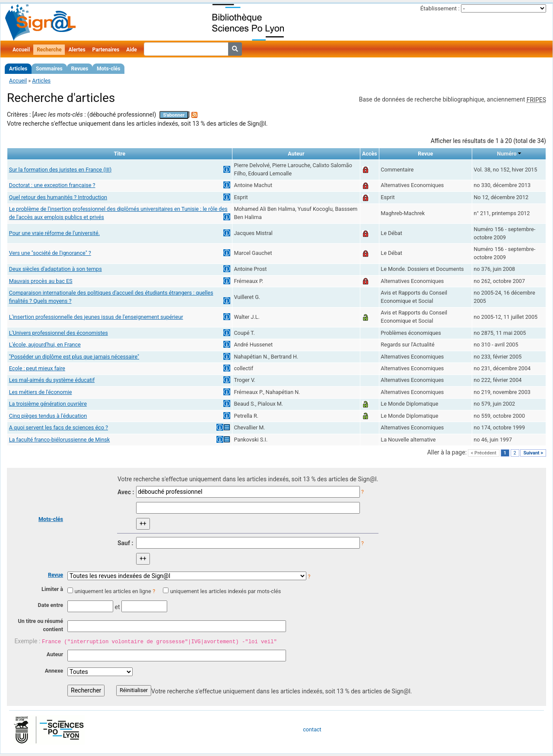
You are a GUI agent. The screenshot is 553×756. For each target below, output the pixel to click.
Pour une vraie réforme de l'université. (54, 233)
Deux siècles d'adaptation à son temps (56, 269)
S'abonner (174, 115)
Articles (18, 69)
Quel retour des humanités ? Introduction (58, 197)
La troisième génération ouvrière (48, 404)
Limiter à (52, 589)
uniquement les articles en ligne (113, 591)
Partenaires (106, 50)
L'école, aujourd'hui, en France (45, 345)
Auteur (55, 654)
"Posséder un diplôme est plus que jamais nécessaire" (74, 357)
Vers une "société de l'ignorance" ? (50, 253)
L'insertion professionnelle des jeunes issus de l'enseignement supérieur (96, 317)
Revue (56, 575)
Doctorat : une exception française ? (52, 185)
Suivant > (533, 453)
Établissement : (440, 8)
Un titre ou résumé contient (40, 625)
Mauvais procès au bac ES (41, 281)
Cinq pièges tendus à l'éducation (48, 416)
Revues (80, 69)
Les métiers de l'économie (41, 392)
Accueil (21, 50)
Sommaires (49, 69)
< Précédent (484, 453)
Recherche (49, 50)
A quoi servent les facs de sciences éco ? (59, 427)
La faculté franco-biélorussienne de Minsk (59, 440)
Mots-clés (108, 69)
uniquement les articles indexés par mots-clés (226, 591)
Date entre (50, 605)
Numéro (507, 154)
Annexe (54, 671)
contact (312, 729)
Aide (131, 50)
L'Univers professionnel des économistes (59, 333)
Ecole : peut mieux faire (37, 368)
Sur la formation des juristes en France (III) (60, 170)
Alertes (77, 50)
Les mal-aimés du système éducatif (52, 380)
